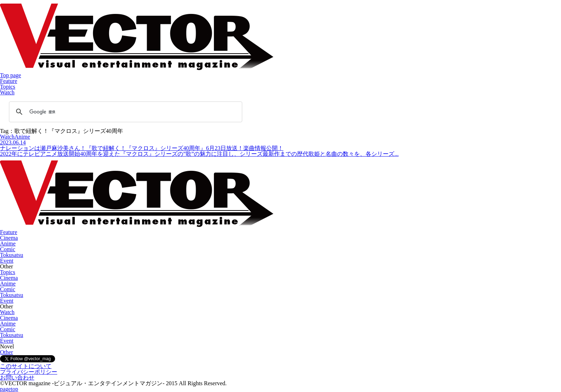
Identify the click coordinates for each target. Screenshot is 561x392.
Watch (7, 92)
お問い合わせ (17, 378)
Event (7, 261)
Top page (11, 75)
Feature (9, 81)
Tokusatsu (12, 255)
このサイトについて (26, 366)
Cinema (9, 238)
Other (6, 352)
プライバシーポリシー (29, 372)
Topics (8, 87)
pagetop (9, 389)
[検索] (125, 112)
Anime (8, 244)
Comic (8, 249)
